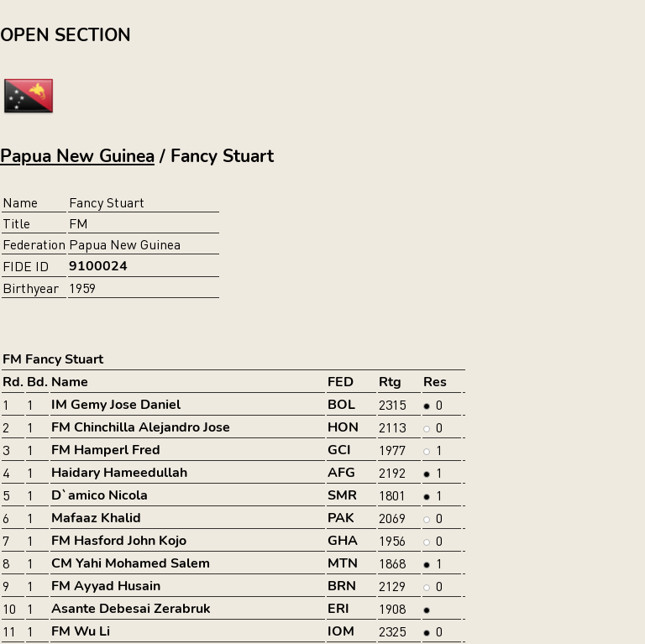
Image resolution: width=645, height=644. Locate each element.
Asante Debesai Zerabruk (131, 609)
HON (343, 427)
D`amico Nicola (100, 495)
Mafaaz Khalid (96, 518)
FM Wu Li (81, 631)
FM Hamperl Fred (106, 450)
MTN (343, 563)
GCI (339, 450)
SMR (342, 495)
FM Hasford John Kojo (119, 541)
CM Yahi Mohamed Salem (131, 563)
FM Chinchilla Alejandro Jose (141, 427)
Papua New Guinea (77, 156)
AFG (341, 473)
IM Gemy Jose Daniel (116, 405)
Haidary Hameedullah (119, 473)
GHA (343, 541)
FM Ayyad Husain (106, 586)
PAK (341, 518)
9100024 (98, 266)
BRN (342, 586)
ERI (338, 609)
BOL (341, 405)
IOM (341, 631)
